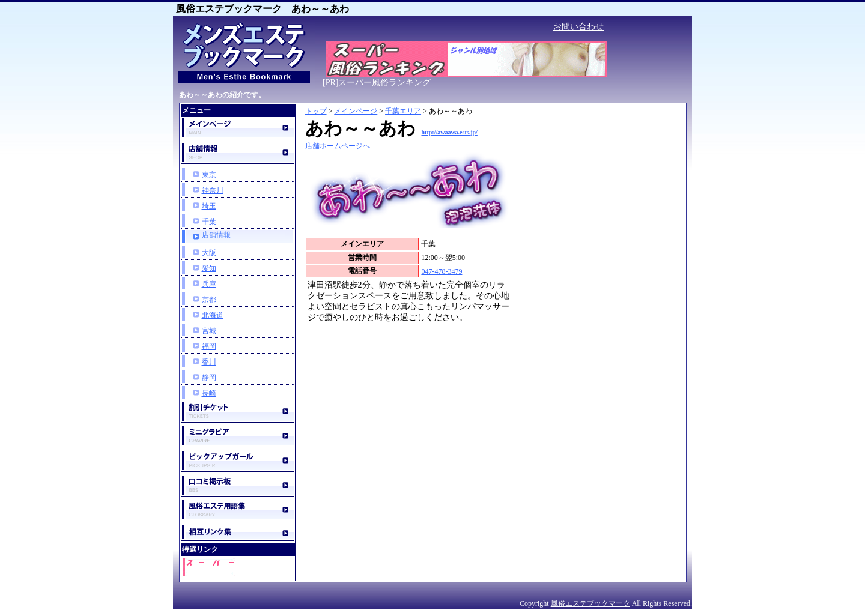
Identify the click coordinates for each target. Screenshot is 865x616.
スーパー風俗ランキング (384, 83)
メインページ (356, 111)
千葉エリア (403, 111)
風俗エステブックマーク (590, 603)
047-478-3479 (442, 271)
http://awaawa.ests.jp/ (450, 132)
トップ (316, 111)
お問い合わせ (578, 27)
